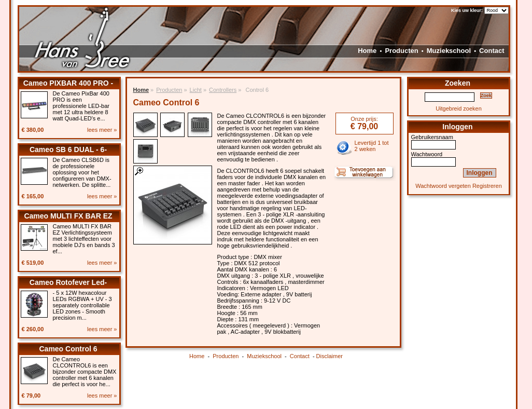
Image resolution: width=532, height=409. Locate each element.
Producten (401, 51)
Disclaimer (330, 356)
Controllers (223, 90)
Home (367, 51)
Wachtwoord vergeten (443, 186)
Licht (196, 90)
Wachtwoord (427, 154)
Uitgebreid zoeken (459, 108)
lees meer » (102, 130)
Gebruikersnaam (432, 137)
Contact (492, 51)
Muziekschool (449, 51)
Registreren (487, 186)
